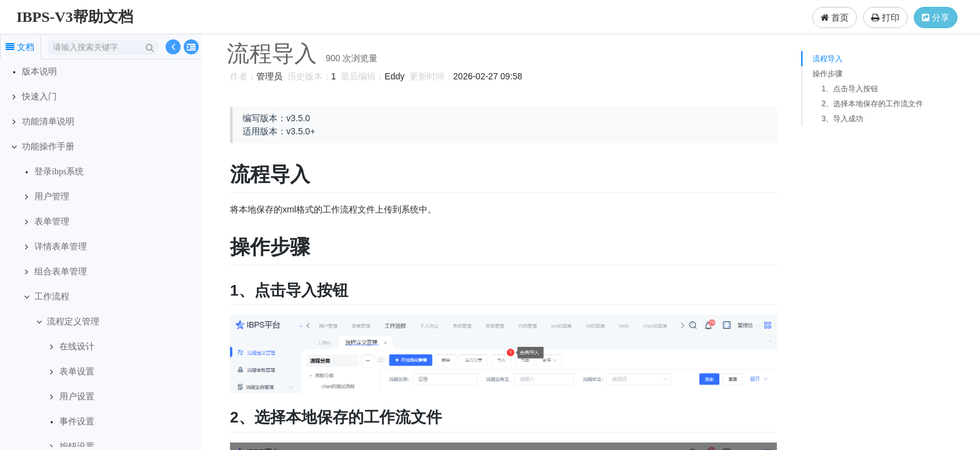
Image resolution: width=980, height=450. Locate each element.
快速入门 (39, 97)
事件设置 (77, 422)
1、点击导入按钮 (850, 89)
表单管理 (52, 222)
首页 (835, 17)
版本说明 (39, 72)
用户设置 (77, 397)
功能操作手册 (48, 147)
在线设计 (77, 347)
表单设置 (77, 372)
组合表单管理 (61, 272)
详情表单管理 (61, 247)
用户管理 (52, 197)
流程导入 (827, 59)
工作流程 (52, 297)
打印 (885, 17)
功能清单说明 (48, 122)
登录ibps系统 (59, 172)
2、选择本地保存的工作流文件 (872, 104)
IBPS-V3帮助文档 (75, 17)
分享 (936, 17)
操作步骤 (827, 74)
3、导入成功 (842, 119)
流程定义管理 (73, 322)
